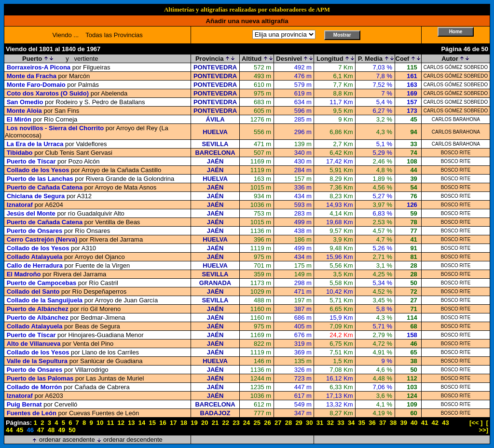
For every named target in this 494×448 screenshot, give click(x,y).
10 (100, 423)
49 (62, 430)
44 (9, 430)
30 (309, 423)
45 (20, 430)
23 (236, 423)
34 (351, 423)
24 (247, 423)
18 (184, 423)
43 (445, 423)
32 (330, 423)
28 (288, 423)
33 (341, 423)
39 (403, 423)
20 (205, 423)
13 (131, 423)
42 (435, 423)
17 (173, 423)
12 (121, 423)
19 (194, 423)
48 (51, 430)
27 (278, 423)
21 (215, 423)
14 (142, 423)
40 (414, 423)
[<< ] (476, 423)
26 (267, 423)
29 (299, 423)
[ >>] (483, 426)
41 (425, 423)
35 (362, 423)
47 (41, 430)
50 (72, 430)
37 (383, 423)
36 (372, 423)
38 (393, 423)
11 (110, 423)
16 (163, 423)
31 (320, 423)
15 (152, 423)
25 (257, 423)
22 (225, 423)
